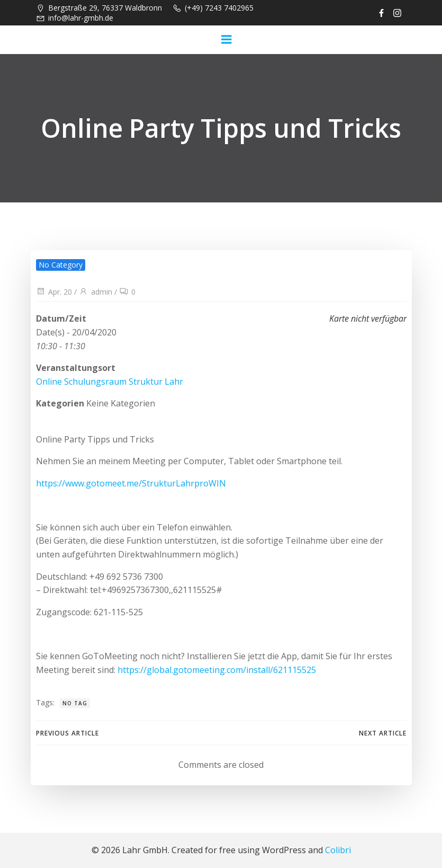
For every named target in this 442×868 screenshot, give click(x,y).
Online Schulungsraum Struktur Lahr (110, 382)
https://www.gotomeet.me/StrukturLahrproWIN (131, 483)
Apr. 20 (54, 292)
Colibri (338, 850)
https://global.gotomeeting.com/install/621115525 (217, 670)
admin (96, 292)
